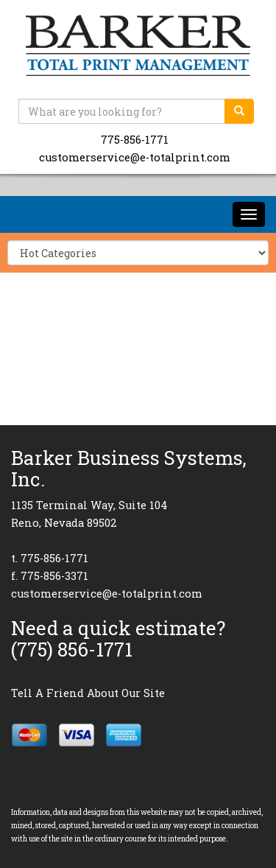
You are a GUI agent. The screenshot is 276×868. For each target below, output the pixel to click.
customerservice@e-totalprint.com (135, 157)
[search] (239, 111)
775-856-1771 (135, 140)
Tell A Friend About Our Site (88, 693)
